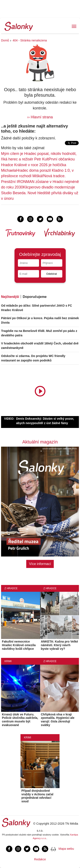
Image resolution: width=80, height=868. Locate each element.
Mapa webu (66, 849)
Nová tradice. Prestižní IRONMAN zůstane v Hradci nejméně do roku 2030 (40, 182)
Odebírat (52, 274)
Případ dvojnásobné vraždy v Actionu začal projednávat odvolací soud (37, 796)
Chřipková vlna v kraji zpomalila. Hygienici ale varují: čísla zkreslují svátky (58, 720)
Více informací (40, 564)
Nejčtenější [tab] (10, 297)
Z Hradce (11, 588)
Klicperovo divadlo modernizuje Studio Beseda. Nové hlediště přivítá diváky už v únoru (40, 193)
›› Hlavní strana (40, 117)
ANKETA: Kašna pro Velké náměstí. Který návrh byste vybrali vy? (60, 645)
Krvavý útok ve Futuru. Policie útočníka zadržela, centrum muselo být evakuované (20, 720)
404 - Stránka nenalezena (30, 40)
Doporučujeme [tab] (35, 297)
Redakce (40, 859)
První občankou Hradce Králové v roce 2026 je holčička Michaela (38, 165)
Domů (5, 40)
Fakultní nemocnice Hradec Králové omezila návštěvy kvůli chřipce (19, 645)
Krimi (8, 661)
